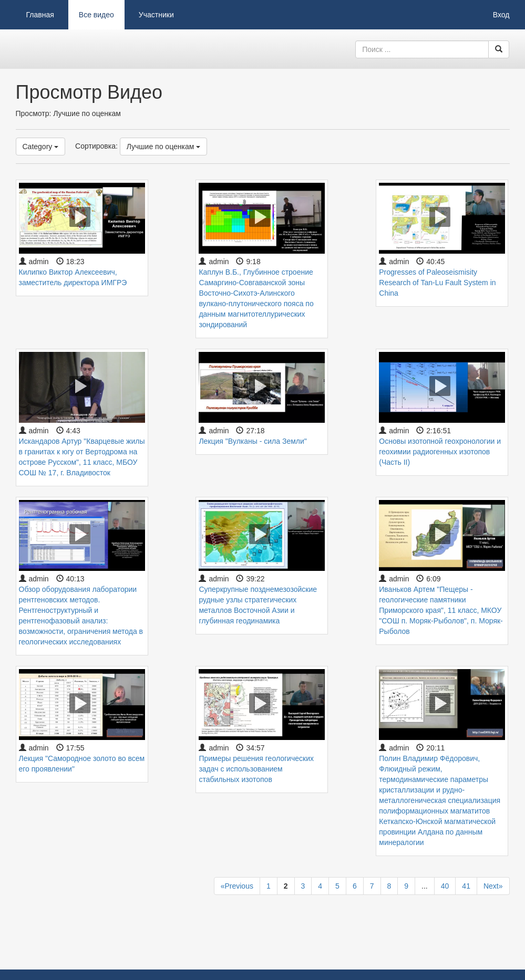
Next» (493, 886)
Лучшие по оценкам (164, 147)
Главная (40, 15)
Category (41, 147)
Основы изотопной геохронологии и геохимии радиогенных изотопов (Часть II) (440, 452)
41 (466, 886)
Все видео (96, 15)
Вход (501, 15)
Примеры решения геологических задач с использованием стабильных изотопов (256, 769)
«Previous (237, 886)
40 (445, 886)
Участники (156, 15)
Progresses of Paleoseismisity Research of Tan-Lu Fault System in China (437, 283)
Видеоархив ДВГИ (68, 49)
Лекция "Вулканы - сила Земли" (253, 441)
